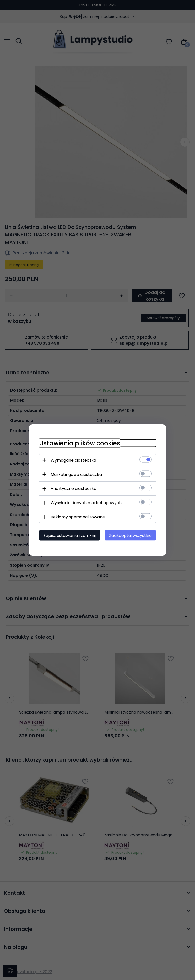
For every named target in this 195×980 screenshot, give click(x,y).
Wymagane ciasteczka (73, 460)
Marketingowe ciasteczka (76, 474)
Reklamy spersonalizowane (78, 517)
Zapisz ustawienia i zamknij (70, 536)
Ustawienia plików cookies (80, 443)
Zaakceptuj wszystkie (130, 536)
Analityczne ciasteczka (74, 489)
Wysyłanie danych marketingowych (86, 503)
